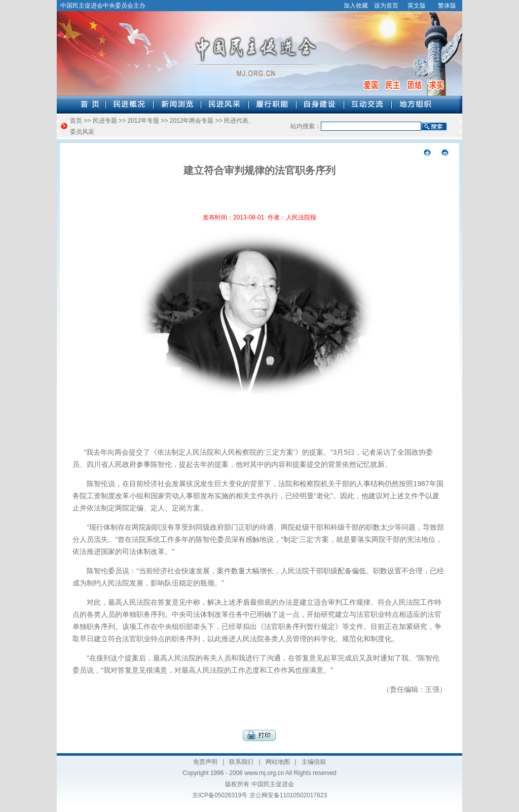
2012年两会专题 (192, 121)
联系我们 (241, 762)
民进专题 (105, 121)
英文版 (417, 6)
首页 (76, 121)
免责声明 (205, 762)
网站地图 (278, 762)
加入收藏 (356, 6)
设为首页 (386, 6)
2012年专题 (143, 121)
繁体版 (447, 6)
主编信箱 (314, 762)
